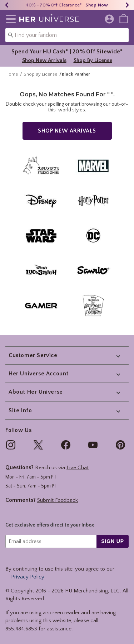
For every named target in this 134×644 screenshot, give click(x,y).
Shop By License (93, 60)
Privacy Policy (28, 577)
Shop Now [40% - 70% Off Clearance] (97, 5)
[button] (9, 19)
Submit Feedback (58, 500)
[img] (11, 445)
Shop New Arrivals (44, 60)
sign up (113, 541)
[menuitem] (124, 18)
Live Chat (78, 468)
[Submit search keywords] (11, 35)
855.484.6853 (21, 629)
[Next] (127, 5)
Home (12, 78)
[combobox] (67, 35)
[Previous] (7, 5)
